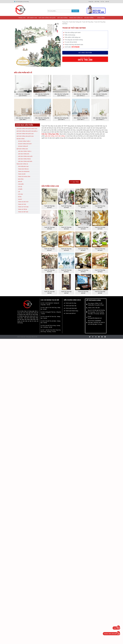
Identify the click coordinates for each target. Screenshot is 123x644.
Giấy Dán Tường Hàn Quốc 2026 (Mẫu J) (27, 131)
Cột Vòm (20, 194)
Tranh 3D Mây (22, 174)
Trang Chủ (22, 18)
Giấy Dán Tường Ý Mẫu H (25, 151)
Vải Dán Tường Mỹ (23, 146)
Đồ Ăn (20, 197)
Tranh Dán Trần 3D (23, 169)
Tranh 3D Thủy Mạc (88, 22)
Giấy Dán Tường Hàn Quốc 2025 (25, 134)
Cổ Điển (20, 189)
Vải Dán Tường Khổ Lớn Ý (25, 144)
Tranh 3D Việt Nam (23, 212)
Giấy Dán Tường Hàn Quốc (47, 18)
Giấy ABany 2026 (32, 18)
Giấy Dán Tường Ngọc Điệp (50, 134)
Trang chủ (65, 22)
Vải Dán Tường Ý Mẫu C (24, 141)
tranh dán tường (60, 136)
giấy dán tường (50, 136)
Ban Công (21, 179)
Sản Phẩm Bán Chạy (23, 166)
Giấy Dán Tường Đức (24, 154)
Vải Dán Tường (90, 18)
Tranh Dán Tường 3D (76, 18)
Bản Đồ (20, 182)
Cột (19, 192)
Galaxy (20, 199)
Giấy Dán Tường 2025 (22, 149)
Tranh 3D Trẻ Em (23, 209)
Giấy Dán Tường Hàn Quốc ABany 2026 (27, 129)
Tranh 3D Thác (22, 204)
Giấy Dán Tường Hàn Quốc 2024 (25, 136)
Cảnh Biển (21, 184)
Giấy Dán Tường (62, 18)
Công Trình (101, 18)
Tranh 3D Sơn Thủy (23, 202)
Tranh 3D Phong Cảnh (24, 177)
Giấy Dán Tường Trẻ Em (24, 159)
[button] (58, 24)
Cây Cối (20, 187)
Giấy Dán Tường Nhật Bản (25, 161)
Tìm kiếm (75, 11)
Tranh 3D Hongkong (24, 171)
